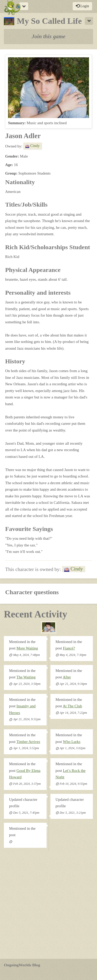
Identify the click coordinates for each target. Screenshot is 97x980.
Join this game (48, 36)
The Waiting (26, 677)
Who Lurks (72, 742)
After (67, 677)
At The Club (72, 706)
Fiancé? (69, 648)
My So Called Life (43, 21)
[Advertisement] (48, 905)
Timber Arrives (28, 742)
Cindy (32, 146)
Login (82, 6)
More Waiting (27, 648)
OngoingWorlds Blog (22, 965)
